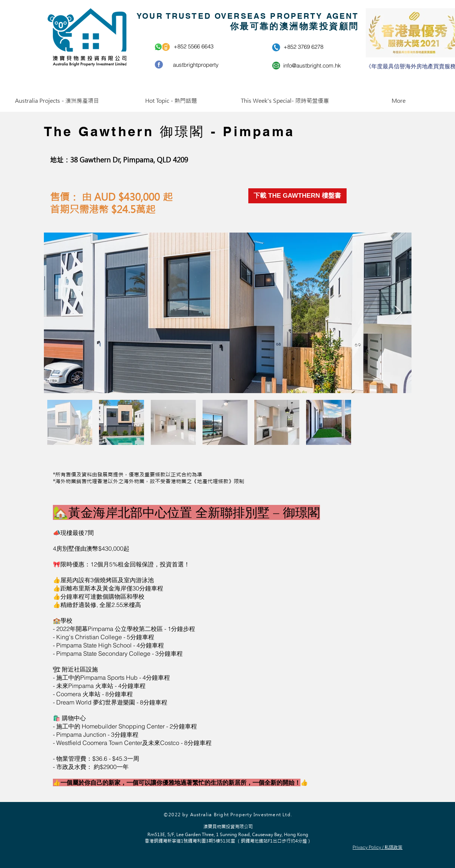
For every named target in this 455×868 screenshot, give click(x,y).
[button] (57, 101)
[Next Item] (399, 313)
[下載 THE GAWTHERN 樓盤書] (297, 196)
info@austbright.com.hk (312, 65)
